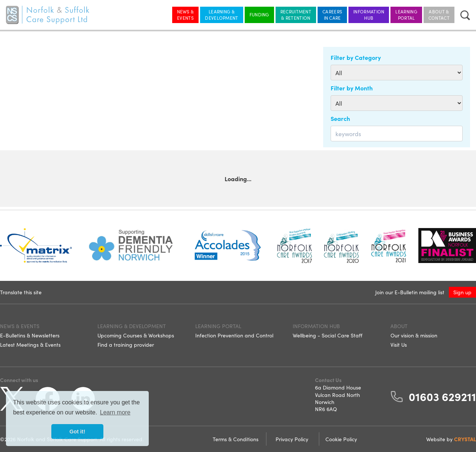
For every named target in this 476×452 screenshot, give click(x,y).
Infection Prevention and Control (234, 335)
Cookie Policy (341, 439)
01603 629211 (442, 396)
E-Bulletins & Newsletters (30, 335)
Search (340, 118)
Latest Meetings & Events (30, 344)
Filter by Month (352, 88)
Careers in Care (332, 15)
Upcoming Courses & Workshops (136, 335)
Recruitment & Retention (296, 15)
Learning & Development (221, 15)
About (399, 326)
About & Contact (439, 15)
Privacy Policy (293, 439)
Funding (259, 14)
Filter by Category (356, 57)
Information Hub (369, 15)
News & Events (186, 15)
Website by (451, 439)
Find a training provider (126, 344)
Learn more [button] (115, 412)
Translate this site (21, 292)
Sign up (462, 292)
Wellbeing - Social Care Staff (327, 335)
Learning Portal (406, 15)
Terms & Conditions (236, 439)
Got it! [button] (77, 432)
